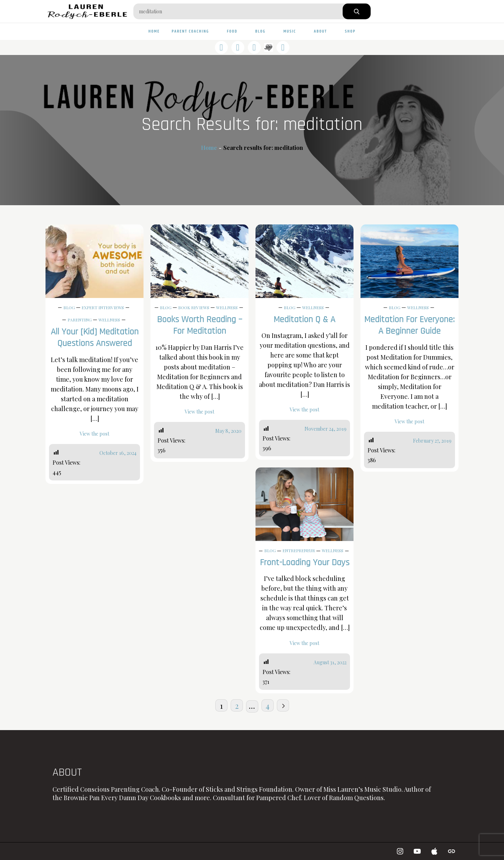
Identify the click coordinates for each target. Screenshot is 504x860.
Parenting (80, 320)
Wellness (109, 320)
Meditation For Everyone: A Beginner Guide (409, 325)
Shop (350, 31)
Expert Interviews (103, 307)
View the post (94, 434)
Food (235, 31)
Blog (263, 31)
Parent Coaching (194, 31)
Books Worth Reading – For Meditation (200, 325)
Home (154, 31)
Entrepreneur (299, 550)
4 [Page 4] (268, 706)
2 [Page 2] (237, 706)
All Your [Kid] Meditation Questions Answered (95, 338)
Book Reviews (194, 307)
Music (293, 31)
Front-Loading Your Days (305, 563)
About (324, 31)
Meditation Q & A (304, 320)
